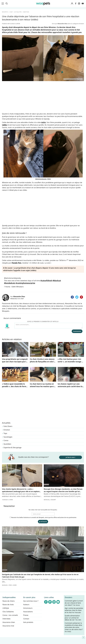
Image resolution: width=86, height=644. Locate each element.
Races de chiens (9, 601)
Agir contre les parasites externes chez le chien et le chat (74, 610)
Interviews (6, 619)
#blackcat (57, 281)
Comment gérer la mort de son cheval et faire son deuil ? (74, 603)
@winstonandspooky (12, 278)
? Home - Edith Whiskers (14, 287)
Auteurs (26, 605)
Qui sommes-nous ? (31, 601)
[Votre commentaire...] (48, 326)
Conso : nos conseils (10, 615)
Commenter (77, 331)
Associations (28, 612)
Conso (6, 440)
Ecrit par (60, 24)
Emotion (7, 430)
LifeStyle (6, 608)
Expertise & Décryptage (12, 448)
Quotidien (7, 444)
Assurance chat (8, 626)
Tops (5, 433)
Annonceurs (28, 608)
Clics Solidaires (8, 612)
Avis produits (28, 622)
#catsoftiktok (46, 281)
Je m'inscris (43, 522)
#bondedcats (10, 283)
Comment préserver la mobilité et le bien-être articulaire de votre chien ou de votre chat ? (74, 627)
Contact (26, 619)
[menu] (3, 4)
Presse (26, 615)
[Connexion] (72, 4)
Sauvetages (8, 437)
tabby (4, 125)
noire (43, 122)
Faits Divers (8, 426)
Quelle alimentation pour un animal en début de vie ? (73, 618)
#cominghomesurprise (25, 283)
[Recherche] (7, 4)
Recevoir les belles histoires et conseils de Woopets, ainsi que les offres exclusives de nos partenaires (43, 517)
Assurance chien (9, 622)
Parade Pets (16, 263)
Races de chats (8, 605)
